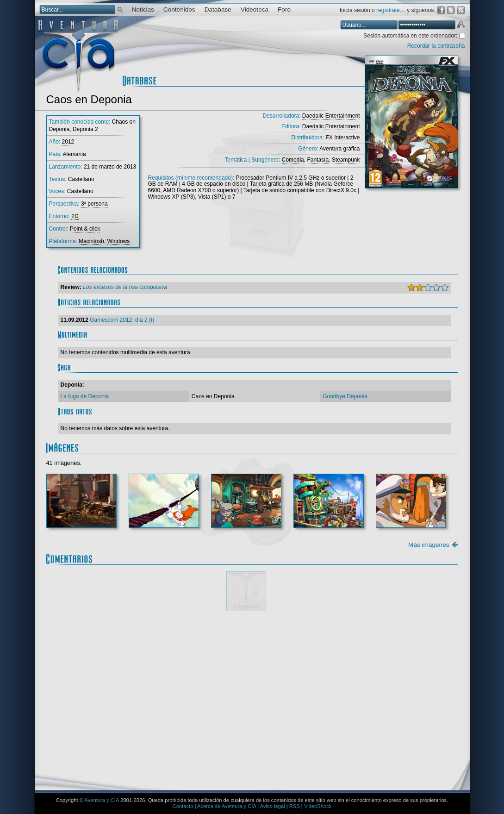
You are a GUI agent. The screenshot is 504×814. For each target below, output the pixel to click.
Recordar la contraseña (436, 46)
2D (75, 216)
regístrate (388, 10)
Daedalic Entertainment (331, 116)
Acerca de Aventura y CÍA (227, 806)
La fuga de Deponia (85, 396)
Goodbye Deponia (345, 396)
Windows (119, 241)
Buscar (120, 9)
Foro (284, 9)
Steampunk (346, 160)
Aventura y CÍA (101, 800)
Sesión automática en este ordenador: (411, 36)
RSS (295, 806)
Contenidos (179, 9)
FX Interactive (342, 138)
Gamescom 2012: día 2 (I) (122, 320)
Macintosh (91, 241)
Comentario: (87, 640)
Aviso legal (273, 806)
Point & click (85, 229)
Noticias (143, 9)
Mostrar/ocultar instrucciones (185, 628)
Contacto (183, 806)
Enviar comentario (424, 756)
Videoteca (255, 9)
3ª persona (94, 204)
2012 (68, 142)
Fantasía (318, 160)
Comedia (293, 160)
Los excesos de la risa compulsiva (125, 287)
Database (218, 9)
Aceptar (460, 26)
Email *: (81, 726)
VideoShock (318, 806)
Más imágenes (429, 545)
